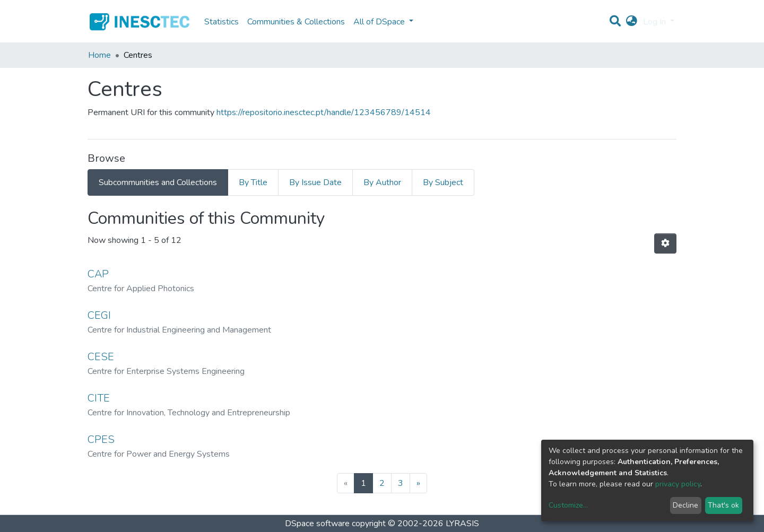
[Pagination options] (665, 243)
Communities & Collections (296, 22)
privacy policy (678, 484)
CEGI (99, 315)
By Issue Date (315, 182)
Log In (656, 22)
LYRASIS (462, 524)
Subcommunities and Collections (158, 182)
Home (99, 55)
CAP (98, 274)
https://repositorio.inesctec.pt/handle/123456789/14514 (324, 112)
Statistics (222, 22)
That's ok (723, 505)
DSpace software (317, 524)
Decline (685, 505)
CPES (101, 439)
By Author (382, 182)
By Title (253, 182)
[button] (632, 22)
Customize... (568, 505)
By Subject (443, 182)
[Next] (418, 483)
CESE (101, 357)
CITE (99, 398)
